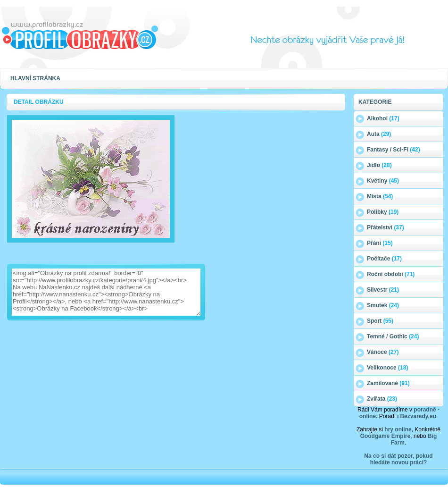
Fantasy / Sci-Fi (394, 150)
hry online (398, 429)
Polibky (383, 212)
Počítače (384, 259)
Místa (380, 196)
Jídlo (379, 165)
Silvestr (383, 290)
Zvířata (382, 399)
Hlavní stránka (35, 78)
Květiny (383, 181)
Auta (379, 134)
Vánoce (383, 352)
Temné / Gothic (393, 336)
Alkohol (383, 118)
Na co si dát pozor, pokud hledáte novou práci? (398, 459)
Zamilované (388, 383)
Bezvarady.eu (418, 416)
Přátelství (386, 227)
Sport (380, 321)
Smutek (383, 305)
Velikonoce (387, 368)
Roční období (391, 274)
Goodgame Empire (386, 436)
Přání (380, 243)
